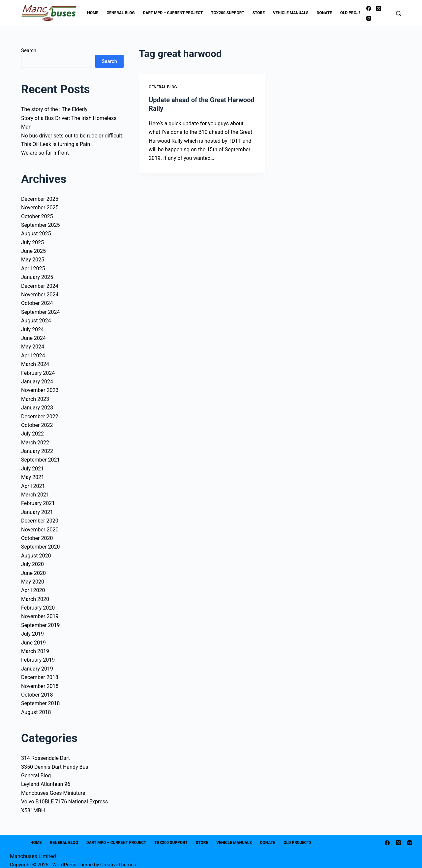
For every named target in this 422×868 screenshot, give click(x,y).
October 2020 (37, 538)
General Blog (121, 13)
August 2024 (36, 321)
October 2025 (37, 216)
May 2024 (33, 347)
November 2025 (40, 208)
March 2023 (35, 399)
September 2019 (41, 625)
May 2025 (33, 260)
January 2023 (37, 408)
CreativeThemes (118, 865)
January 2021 (37, 512)
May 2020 (33, 582)
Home (93, 13)
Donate (324, 13)
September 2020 (41, 547)
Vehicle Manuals (291, 13)
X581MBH (33, 810)
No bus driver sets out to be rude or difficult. (72, 136)
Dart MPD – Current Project (173, 13)
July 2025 (32, 242)
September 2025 (41, 225)
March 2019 (35, 651)
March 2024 (35, 364)
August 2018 (36, 712)
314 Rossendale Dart (45, 758)
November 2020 (40, 530)
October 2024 (37, 303)
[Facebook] (369, 8)
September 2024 (41, 312)
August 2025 (36, 234)
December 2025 (40, 199)
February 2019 (38, 660)
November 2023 (40, 390)
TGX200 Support (228, 13)
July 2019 (32, 634)
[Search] (398, 13)
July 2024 (32, 329)
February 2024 (38, 373)
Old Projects (359, 13)
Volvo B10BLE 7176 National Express (64, 802)
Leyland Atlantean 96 (46, 784)
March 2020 (35, 599)
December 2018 (40, 677)
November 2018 (40, 686)
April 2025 (33, 269)
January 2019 (37, 669)
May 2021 (33, 477)
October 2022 (37, 425)
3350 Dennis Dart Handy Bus (55, 767)
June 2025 (33, 251)
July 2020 (32, 564)
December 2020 (40, 521)
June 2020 (33, 573)
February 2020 (38, 608)
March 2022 (35, 443)
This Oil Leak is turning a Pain (56, 144)
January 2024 (37, 382)
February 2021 (38, 503)
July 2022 (32, 434)
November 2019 (40, 616)
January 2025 (37, 277)
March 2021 (35, 495)
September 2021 (41, 460)
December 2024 (40, 286)
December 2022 (40, 417)
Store (259, 13)
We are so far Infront (45, 153)
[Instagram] (369, 18)
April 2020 (33, 590)
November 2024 (40, 295)
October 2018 (37, 695)
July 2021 (32, 469)
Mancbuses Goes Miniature (53, 793)
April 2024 (33, 356)
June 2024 (33, 338)
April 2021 (33, 486)
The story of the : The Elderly (54, 109)
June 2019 (33, 643)
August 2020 (36, 556)
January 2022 (37, 451)
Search (29, 50)
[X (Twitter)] (379, 8)
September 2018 (41, 703)
